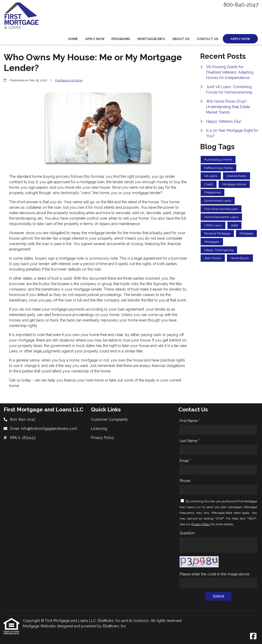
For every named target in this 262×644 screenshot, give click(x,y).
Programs (121, 39)
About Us (181, 39)
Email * (185, 461)
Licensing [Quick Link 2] (99, 429)
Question (187, 533)
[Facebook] (253, 636)
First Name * (190, 421)
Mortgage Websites (40, 626)
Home (73, 39)
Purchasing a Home (69, 80)
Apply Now (95, 39)
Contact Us (208, 39)
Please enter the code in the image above (214, 574)
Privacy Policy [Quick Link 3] (103, 438)
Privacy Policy (201, 524)
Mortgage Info (151, 39)
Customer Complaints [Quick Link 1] (109, 419)
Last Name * (190, 441)
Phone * (186, 481)
